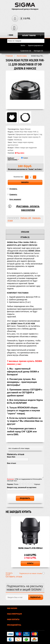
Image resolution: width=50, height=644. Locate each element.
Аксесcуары (22, 56)
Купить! (30, 563)
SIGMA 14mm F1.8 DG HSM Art (30, 548)
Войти (23, 46)
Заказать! (25, 182)
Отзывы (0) (25, 237)
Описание (25, 232)
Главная (9, 56)
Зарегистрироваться (35, 46)
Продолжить (25, 498)
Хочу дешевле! (15, 199)
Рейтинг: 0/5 (26, 218)
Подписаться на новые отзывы (31, 573)
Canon (26, 158)
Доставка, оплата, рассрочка (28, 208)
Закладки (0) (38, 51)
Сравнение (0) (26, 51)
